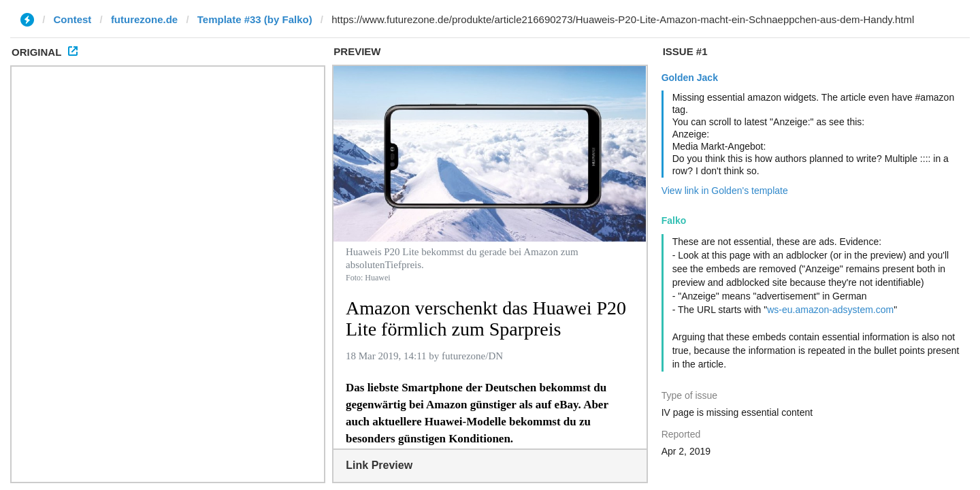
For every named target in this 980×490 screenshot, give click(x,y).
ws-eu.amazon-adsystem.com (830, 310)
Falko (674, 220)
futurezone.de (144, 19)
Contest (73, 19)
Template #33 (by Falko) (255, 19)
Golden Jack (690, 78)
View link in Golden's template (725, 191)
